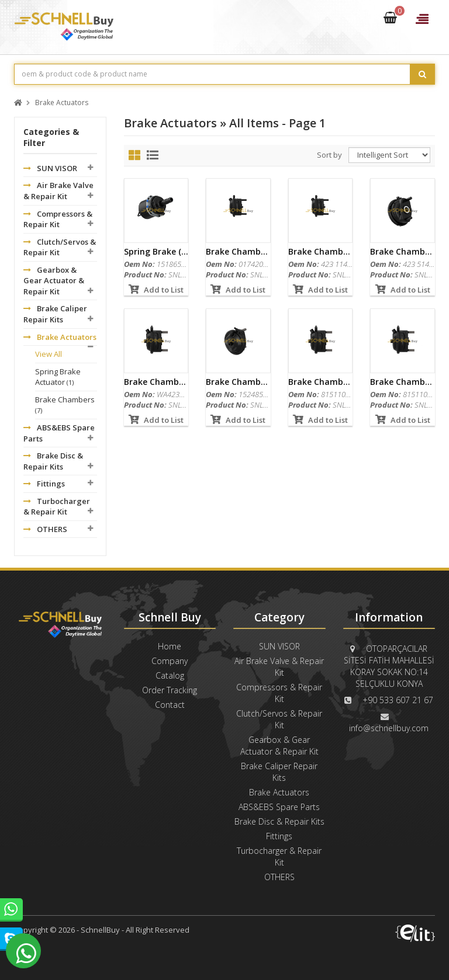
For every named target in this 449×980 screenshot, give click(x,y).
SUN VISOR (50, 168)
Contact (170, 705)
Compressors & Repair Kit (58, 219)
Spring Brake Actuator (58, 377)
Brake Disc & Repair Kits (53, 461)
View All (49, 354)
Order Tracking (170, 690)
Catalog (170, 675)
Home (170, 646)
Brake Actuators (62, 103)
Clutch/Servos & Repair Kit (60, 247)
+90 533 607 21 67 (398, 700)
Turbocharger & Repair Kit (57, 507)
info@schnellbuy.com (389, 728)
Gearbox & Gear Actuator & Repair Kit (54, 281)
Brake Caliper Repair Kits (55, 314)
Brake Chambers (65, 405)
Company (170, 661)
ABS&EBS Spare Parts (59, 433)
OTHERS (45, 529)
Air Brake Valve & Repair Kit (58, 191)
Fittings (44, 484)
